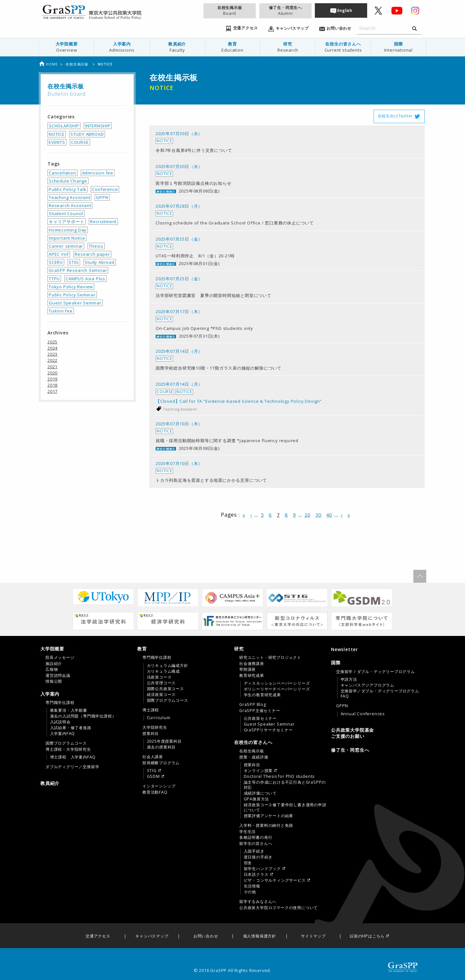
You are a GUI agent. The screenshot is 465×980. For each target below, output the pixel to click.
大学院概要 (67, 47)
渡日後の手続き (258, 857)
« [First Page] (244, 515)
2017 (52, 391)
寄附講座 (248, 669)
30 (318, 515)
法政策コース (159, 677)
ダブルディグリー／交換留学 (72, 767)
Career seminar (66, 246)
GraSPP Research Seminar (78, 270)
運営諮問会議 (58, 676)
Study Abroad (100, 262)
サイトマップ (313, 936)
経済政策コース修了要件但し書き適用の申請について (285, 807)
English (345, 10)
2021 (52, 367)
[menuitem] (67, 47)
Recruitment (103, 222)
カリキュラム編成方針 (168, 666)
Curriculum (159, 718)
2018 (52, 385)
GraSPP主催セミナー (260, 711)
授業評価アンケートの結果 (269, 816)
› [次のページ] (341, 515)
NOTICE (57, 134)
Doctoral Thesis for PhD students (279, 777)
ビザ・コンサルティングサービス (275, 880)
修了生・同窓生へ (285, 10)
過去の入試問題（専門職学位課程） (83, 716)
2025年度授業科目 (164, 741)
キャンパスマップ (152, 936)
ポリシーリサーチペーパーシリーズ (277, 689)
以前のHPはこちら (367, 936)
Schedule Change (68, 181)
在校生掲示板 (230, 10)
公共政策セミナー (260, 718)
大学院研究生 (155, 728)
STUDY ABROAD (87, 134)
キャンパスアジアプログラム (367, 685)
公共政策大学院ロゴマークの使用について (279, 908)
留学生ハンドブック (262, 869)
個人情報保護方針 (260, 936)
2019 (52, 379)
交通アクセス (98, 936)
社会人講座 (153, 757)
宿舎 (248, 863)
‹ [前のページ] (251, 515)
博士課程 (151, 710)
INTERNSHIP (98, 126)
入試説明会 (60, 722)
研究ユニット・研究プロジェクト (270, 658)
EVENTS (57, 142)
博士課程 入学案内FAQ (73, 757)
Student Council (66, 213)
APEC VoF (59, 254)
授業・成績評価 (254, 757)
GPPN (102, 197)
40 (329, 515)
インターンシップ (159, 786)
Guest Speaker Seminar (75, 303)
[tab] (87, 665)
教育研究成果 (252, 676)
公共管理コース (161, 683)
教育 (232, 47)
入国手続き (254, 851)
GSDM (153, 777)
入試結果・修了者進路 (71, 728)
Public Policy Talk (67, 189)
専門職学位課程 (60, 703)
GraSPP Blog (253, 705)
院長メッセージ (60, 658)
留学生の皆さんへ (256, 844)
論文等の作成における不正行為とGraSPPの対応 (285, 785)
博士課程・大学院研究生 (68, 749)
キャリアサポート (67, 222)
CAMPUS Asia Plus (85, 279)
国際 (398, 47)
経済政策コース (161, 695)
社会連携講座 (252, 664)
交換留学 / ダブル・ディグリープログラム (376, 672)
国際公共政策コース (165, 689)
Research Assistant (70, 205)
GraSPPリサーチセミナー (268, 730)
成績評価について (260, 793)
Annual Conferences (363, 714)
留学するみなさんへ (258, 902)
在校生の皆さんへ (343, 47)
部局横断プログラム (161, 763)
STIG (74, 262)
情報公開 (54, 681)
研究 (288, 47)
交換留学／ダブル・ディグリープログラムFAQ (380, 694)
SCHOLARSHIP (64, 126)
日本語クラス (256, 875)
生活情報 (252, 886)
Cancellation (62, 173)
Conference (105, 189)
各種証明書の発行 (256, 837)
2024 (52, 348)
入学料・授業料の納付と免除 (266, 826)
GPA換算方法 (257, 799)
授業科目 (151, 734)
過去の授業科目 (161, 747)
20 (307, 515)
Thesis (96, 246)
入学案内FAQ (63, 734)
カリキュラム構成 (163, 671)
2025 (52, 342)
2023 (52, 354)
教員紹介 (177, 47)
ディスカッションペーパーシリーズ (277, 683)
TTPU (54, 279)
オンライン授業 (258, 771)
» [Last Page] (349, 515)
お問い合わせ (206, 936)
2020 (52, 373)
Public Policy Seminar (72, 295)
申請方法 (349, 679)
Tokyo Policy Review (71, 287)
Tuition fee (61, 311)
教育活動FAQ (155, 792)
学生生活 (248, 832)
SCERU (56, 262)
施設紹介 (54, 664)
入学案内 (122, 47)
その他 (250, 892)
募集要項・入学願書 (69, 710)
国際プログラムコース (66, 743)
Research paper (92, 254)
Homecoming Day (68, 230)
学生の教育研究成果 (262, 695)
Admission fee (98, 173)
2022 (52, 360)
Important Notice (67, 238)
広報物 (52, 669)
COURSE (80, 142)
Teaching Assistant (180, 409)
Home (48, 64)
